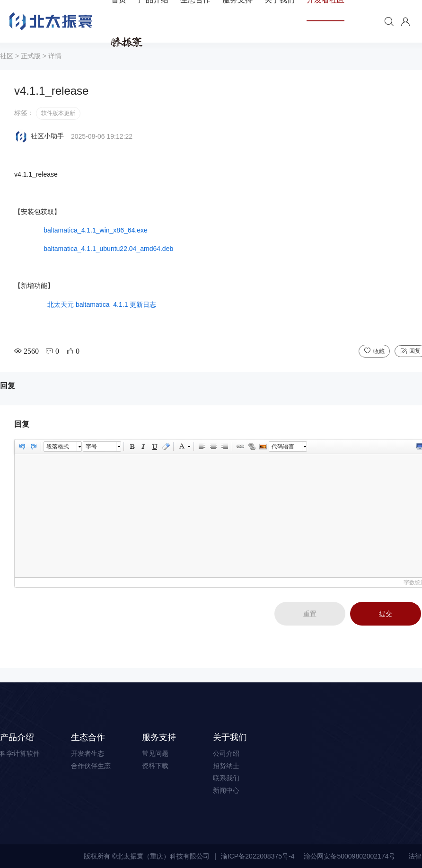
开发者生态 (88, 753)
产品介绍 (17, 737)
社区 (7, 56)
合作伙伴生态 (91, 766)
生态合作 (88, 737)
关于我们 (230, 737)
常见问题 (155, 753)
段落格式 (58, 447)
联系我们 (226, 778)
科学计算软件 (20, 753)
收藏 (379, 351)
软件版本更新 (58, 113)
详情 (55, 56)
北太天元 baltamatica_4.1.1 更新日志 (102, 304)
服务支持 (159, 737)
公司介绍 (226, 753)
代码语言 (283, 447)
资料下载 (155, 766)
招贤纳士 (226, 766)
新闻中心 (226, 790)
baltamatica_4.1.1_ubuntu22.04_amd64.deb (108, 249)
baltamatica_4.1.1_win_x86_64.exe (93, 230)
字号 (91, 447)
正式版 (31, 56)
